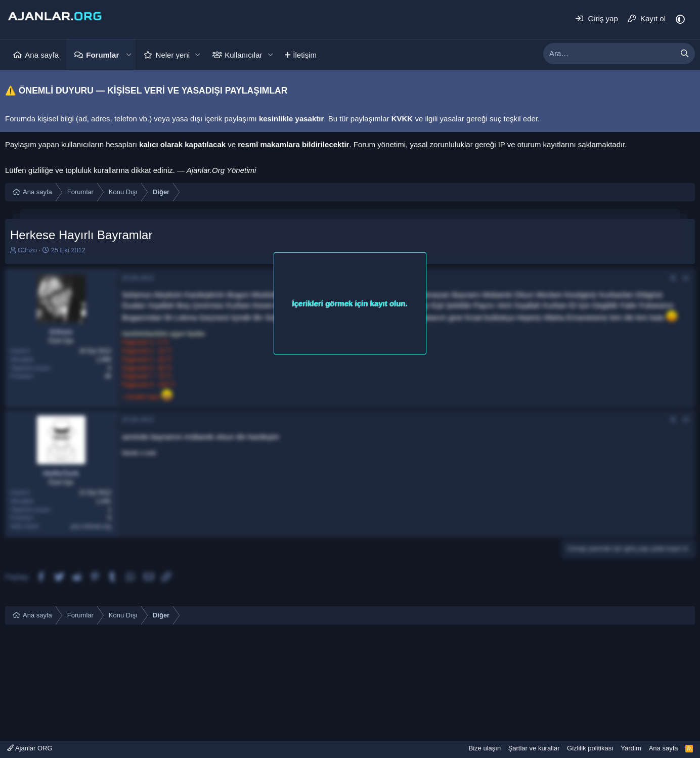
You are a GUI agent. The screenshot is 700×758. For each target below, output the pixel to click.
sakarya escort (30, 704)
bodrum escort (29, 662)
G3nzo (27, 250)
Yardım (631, 748)
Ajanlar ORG (30, 748)
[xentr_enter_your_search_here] (609, 54)
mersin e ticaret (31, 651)
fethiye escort (78, 662)
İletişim (305, 55)
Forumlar (102, 55)
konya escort (27, 672)
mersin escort (28, 640)
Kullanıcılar (243, 55)
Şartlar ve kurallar (534, 748)
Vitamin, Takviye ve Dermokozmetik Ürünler (78, 715)
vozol (14, 694)
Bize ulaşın (485, 748)
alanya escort (125, 662)
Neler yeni (173, 55)
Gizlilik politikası (590, 748)
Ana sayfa (42, 55)
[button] (128, 55)
